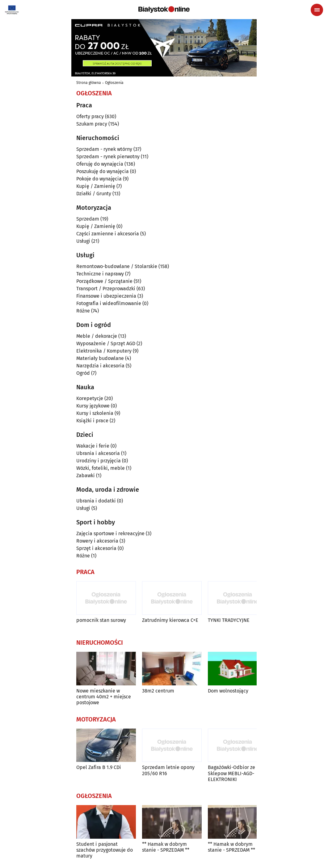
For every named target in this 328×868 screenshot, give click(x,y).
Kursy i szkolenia (95, 413)
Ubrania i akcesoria (98, 453)
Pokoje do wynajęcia (99, 179)
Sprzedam (88, 219)
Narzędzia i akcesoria (100, 366)
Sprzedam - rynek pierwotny (108, 157)
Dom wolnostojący (228, 691)
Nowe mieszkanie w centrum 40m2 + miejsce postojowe (104, 697)
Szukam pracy (92, 124)
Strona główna (89, 83)
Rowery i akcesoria (97, 541)
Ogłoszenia (114, 83)
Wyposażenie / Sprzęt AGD (106, 343)
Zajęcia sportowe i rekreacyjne (110, 533)
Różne (83, 311)
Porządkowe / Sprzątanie (104, 281)
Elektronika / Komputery (104, 351)
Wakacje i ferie (93, 446)
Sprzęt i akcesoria (96, 548)
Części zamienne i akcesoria (108, 234)
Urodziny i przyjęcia (99, 461)
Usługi (83, 241)
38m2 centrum (158, 691)
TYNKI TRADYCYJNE (229, 620)
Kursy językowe (93, 406)
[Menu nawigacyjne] (317, 10)
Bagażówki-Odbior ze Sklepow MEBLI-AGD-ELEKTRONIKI (231, 773)
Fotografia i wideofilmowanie (109, 303)
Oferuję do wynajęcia (100, 164)
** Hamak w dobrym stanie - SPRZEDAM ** (166, 847)
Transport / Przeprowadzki (106, 289)
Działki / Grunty (94, 194)
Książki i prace (92, 421)
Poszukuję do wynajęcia (103, 171)
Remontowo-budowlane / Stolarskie (117, 266)
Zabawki (86, 475)
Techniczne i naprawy (100, 274)
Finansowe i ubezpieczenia (106, 296)
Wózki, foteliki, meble (101, 468)
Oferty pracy (90, 116)
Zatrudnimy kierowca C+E (170, 620)
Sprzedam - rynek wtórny (104, 149)
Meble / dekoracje (97, 336)
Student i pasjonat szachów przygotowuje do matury (105, 850)
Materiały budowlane (100, 358)
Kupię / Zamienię (96, 186)
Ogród (83, 373)
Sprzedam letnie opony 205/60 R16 (168, 770)
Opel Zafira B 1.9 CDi (99, 767)
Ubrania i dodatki (96, 501)
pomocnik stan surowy (101, 620)
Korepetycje (90, 398)
